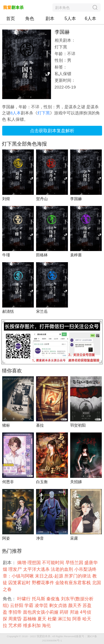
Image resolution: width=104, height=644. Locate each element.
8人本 (16, 113)
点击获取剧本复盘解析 (52, 131)
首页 (11, 19)
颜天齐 (75, 605)
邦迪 (75, 612)
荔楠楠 (30, 619)
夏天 (42, 619)
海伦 (47, 625)
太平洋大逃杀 (37, 569)
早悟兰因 (75, 563)
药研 (65, 612)
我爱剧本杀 (44, 636)
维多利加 (32, 625)
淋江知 (65, 619)
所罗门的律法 (78, 576)
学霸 (29, 605)
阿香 (77, 619)
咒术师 (16, 625)
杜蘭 (53, 619)
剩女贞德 (59, 605)
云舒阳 (17, 605)
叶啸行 (24, 599)
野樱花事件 (44, 583)
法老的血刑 (62, 569)
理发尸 (16, 569)
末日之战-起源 (50, 576)
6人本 (91, 19)
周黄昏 (16, 619)
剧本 (50, 19)
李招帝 (16, 612)
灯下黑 (44, 113)
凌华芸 (42, 605)
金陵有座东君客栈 (73, 583)
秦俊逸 (54, 599)
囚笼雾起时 (20, 583)
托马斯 (39, 599)
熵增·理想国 (30, 563)
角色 (30, 19)
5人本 (70, 19)
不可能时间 (54, 563)
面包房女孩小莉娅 (41, 612)
